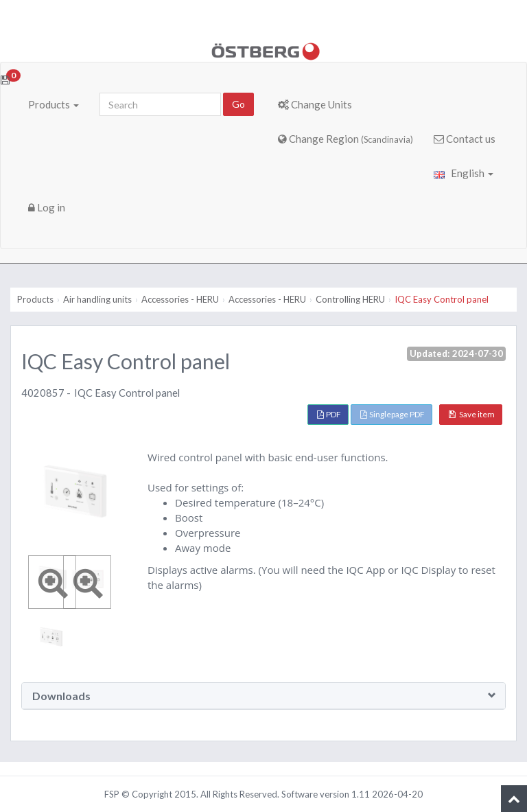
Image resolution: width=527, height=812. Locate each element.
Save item (472, 414)
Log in (47, 207)
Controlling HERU (350, 299)
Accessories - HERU (180, 299)
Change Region (346, 139)
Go (238, 104)
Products (54, 104)
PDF (329, 414)
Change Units (315, 104)
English (464, 173)
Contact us (465, 139)
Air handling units (97, 299)
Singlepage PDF (393, 414)
